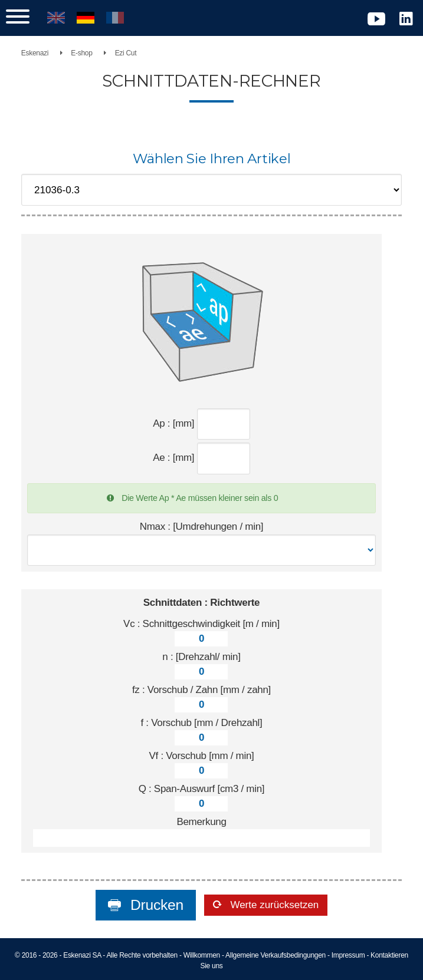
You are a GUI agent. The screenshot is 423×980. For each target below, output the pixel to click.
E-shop (81, 53)
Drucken (155, 905)
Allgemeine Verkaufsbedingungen (276, 955)
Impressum (348, 955)
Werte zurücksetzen (273, 905)
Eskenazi (35, 53)
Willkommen (202, 955)
